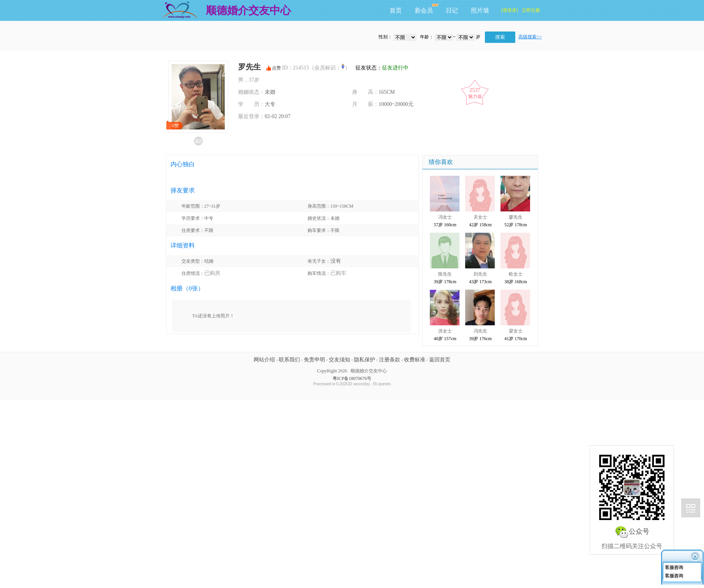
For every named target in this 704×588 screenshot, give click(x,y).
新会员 (424, 10)
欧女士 (516, 274)
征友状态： (380, 68)
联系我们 (289, 360)
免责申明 (314, 360)
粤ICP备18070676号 (352, 378)
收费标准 (415, 360)
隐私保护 (365, 360)
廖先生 (516, 217)
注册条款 (390, 360)
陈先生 (445, 274)
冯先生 (480, 331)
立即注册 (531, 10)
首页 (396, 10)
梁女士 (516, 331)
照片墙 (480, 10)
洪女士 (445, 331)
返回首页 (440, 360)
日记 (452, 10)
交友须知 (339, 360)
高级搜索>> (530, 37)
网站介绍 (264, 360)
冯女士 (445, 217)
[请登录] (510, 10)
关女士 (480, 217)
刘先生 (480, 274)
